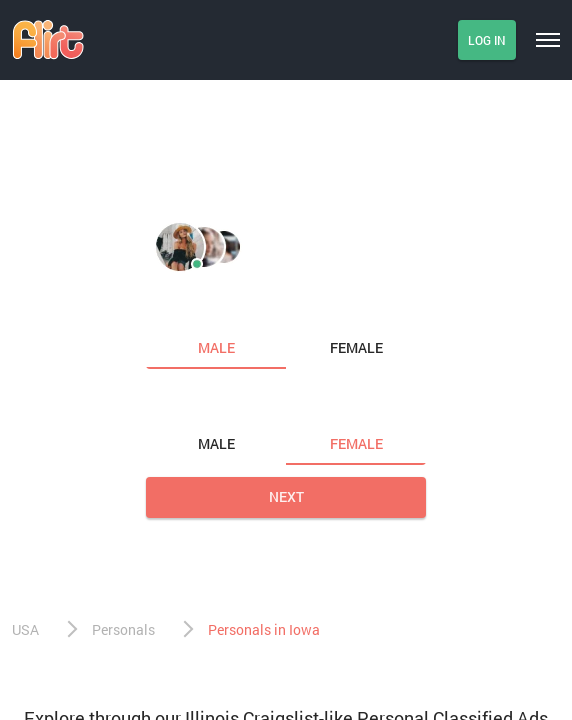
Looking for (191, 402)
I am (163, 306)
